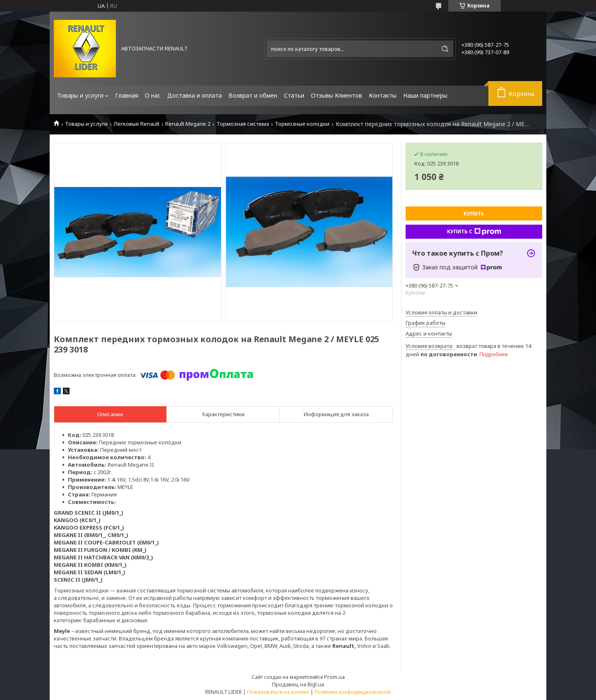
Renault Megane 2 (188, 124)
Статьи (294, 95)
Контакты (383, 95)
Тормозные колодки (302, 124)
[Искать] (445, 49)
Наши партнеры (425, 95)
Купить (474, 214)
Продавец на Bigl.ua (298, 684)
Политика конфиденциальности (353, 692)
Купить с (474, 232)
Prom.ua (334, 677)
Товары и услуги (80, 95)
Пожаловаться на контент (278, 692)
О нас (153, 95)
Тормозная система (243, 124)
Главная (127, 95)
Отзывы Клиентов (336, 95)
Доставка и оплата (195, 95)
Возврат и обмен (253, 95)
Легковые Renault (137, 124)
